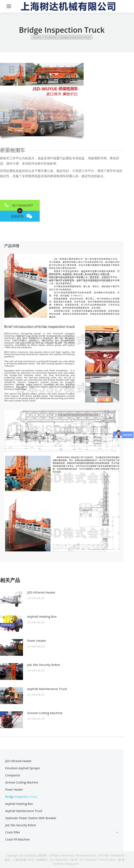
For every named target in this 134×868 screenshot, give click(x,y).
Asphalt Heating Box (42, 616)
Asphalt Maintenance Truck (47, 689)
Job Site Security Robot (44, 665)
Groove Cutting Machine (45, 713)
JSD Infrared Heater (41, 592)
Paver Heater (37, 641)
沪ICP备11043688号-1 (112, 855)
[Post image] (11, 599)
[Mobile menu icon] (9, 6)
